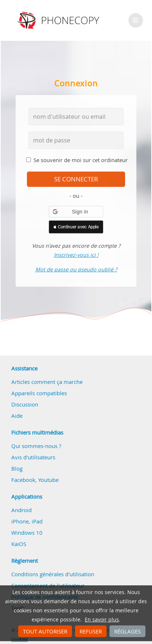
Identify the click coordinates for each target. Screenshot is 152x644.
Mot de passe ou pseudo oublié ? (76, 269)
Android (21, 510)
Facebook (23, 480)
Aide (17, 416)
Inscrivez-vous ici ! (76, 255)
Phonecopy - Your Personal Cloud (59, 20)
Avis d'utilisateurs (33, 457)
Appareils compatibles (39, 393)
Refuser (91, 631)
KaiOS (19, 544)
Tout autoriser (45, 631)
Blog (17, 468)
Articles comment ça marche (47, 382)
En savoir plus (102, 620)
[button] (76, 212)
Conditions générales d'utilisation (53, 574)
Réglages (127, 631)
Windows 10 (27, 533)
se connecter (76, 179)
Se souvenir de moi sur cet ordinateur (81, 160)
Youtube (48, 480)
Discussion (25, 404)
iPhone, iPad (27, 521)
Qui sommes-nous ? (36, 446)
